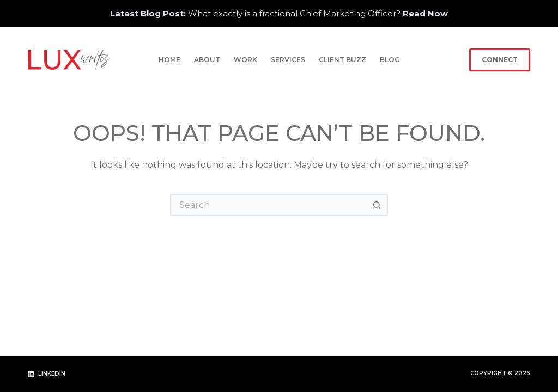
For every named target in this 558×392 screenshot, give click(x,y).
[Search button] (377, 205)
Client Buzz (342, 60)
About (207, 60)
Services (288, 60)
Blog (390, 60)
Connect (500, 60)
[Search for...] (268, 205)
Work (245, 60)
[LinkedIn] (47, 374)
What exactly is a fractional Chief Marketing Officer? (279, 13)
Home (169, 60)
